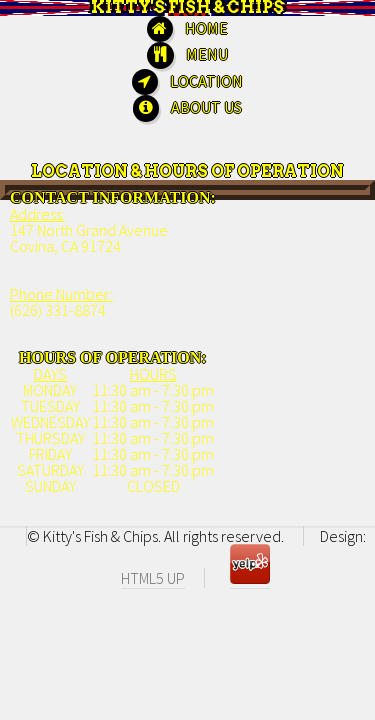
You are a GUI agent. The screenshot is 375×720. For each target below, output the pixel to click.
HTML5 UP (153, 578)
